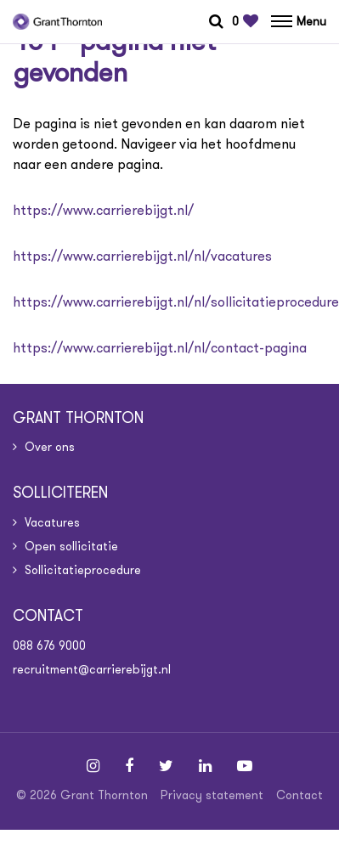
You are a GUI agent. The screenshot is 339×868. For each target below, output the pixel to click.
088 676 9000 (49, 645)
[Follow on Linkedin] (205, 766)
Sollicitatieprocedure (83, 570)
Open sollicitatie (71, 546)
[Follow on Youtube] (245, 766)
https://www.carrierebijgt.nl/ (103, 210)
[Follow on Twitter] (166, 766)
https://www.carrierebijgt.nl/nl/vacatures (142, 256)
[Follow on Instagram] (93, 766)
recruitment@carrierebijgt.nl (92, 669)
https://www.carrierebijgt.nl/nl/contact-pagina (160, 348)
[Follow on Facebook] (129, 766)
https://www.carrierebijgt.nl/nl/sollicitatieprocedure (176, 302)
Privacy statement (212, 795)
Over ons (50, 447)
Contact (299, 795)
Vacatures (52, 522)
